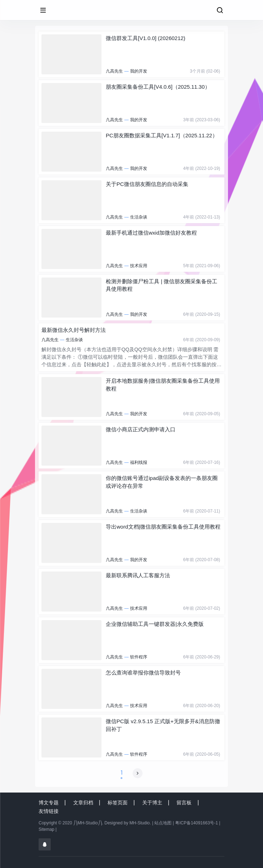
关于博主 (152, 803)
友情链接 (49, 811)
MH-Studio (140, 823)
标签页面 (118, 803)
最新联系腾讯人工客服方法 (138, 575)
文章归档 (83, 803)
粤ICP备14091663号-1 (197, 823)
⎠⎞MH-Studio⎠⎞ (88, 823)
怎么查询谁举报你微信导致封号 (143, 673)
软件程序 (139, 657)
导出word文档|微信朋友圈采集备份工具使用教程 (163, 527)
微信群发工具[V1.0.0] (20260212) (146, 38)
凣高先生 (114, 71)
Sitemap (46, 829)
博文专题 (49, 803)
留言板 (184, 803)
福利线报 (139, 462)
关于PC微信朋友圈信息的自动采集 (147, 184)
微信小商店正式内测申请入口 (141, 429)
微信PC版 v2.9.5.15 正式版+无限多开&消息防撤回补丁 (163, 725)
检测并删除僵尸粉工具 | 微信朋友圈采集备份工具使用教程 (162, 285)
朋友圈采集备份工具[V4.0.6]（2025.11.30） (158, 87)
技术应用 (139, 266)
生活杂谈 (139, 217)
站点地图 (163, 823)
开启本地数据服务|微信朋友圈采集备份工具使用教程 (163, 384)
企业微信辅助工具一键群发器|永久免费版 (155, 624)
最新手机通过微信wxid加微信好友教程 (151, 233)
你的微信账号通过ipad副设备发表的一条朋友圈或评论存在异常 (162, 482)
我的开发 (139, 71)
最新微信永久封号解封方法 (74, 330)
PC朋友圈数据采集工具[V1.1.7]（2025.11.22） (162, 135)
